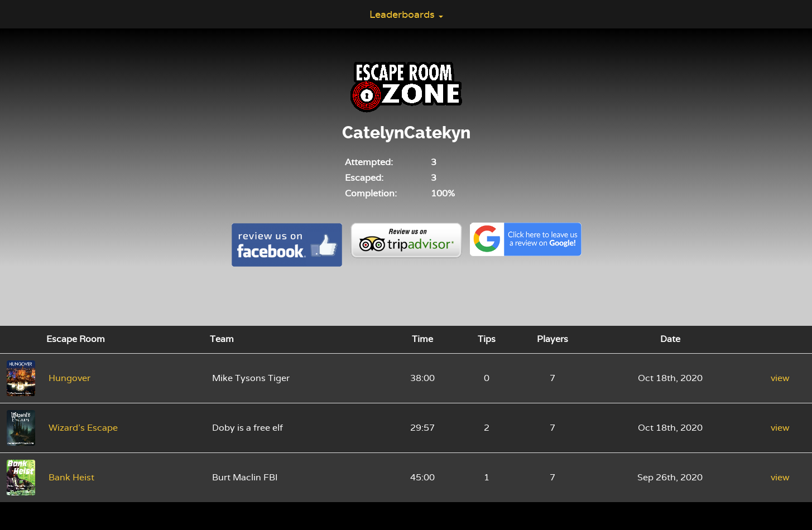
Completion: (371, 193)
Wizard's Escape (83, 428)
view (780, 378)
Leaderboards (406, 14)
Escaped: (364, 178)
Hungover (69, 378)
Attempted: (369, 162)
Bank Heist (71, 477)
